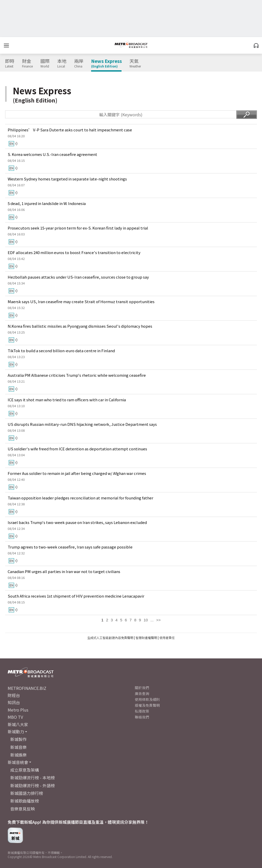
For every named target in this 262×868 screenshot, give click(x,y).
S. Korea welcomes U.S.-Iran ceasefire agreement (52, 154)
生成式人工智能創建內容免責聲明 (110, 638)
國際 (45, 63)
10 (146, 620)
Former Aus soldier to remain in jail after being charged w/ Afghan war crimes (77, 473)
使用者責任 (167, 638)
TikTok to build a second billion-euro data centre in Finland (61, 351)
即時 (10, 63)
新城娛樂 (18, 755)
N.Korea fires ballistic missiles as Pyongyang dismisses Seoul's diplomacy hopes (80, 326)
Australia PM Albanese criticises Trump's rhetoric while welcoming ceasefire (77, 375)
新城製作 (18, 739)
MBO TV (15, 717)
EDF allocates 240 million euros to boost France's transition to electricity (74, 252)
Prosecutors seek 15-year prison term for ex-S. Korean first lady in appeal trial (78, 228)
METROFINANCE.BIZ (27, 688)
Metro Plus (18, 710)
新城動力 (16, 732)
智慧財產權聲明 (146, 638)
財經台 (14, 695)
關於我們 (142, 688)
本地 (62, 63)
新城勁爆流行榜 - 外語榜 (32, 785)
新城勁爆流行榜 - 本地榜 (32, 778)
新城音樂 (18, 747)
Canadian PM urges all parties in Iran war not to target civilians (64, 571)
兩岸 (79, 63)
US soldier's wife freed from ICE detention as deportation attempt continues (77, 449)
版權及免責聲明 (147, 705)
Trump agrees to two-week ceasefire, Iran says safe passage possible (70, 547)
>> (158, 620)
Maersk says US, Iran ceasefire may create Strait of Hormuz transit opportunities (81, 301)
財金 (27, 63)
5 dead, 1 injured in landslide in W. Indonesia (47, 203)
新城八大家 (18, 724)
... (152, 620)
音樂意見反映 (23, 809)
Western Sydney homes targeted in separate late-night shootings (67, 179)
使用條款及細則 (147, 699)
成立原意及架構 (25, 770)
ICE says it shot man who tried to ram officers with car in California (67, 400)
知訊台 (14, 702)
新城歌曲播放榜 (25, 801)
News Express (106, 63)
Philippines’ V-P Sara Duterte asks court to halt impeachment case (70, 130)
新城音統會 (18, 762)
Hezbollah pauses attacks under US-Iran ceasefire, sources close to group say (78, 277)
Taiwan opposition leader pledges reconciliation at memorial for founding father (80, 498)
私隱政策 (142, 711)
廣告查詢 (142, 693)
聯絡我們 (142, 717)
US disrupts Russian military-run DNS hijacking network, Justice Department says (82, 424)
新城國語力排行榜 (27, 793)
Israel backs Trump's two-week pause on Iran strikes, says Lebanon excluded (77, 522)
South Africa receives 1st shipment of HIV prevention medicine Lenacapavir (76, 596)
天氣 (135, 63)
